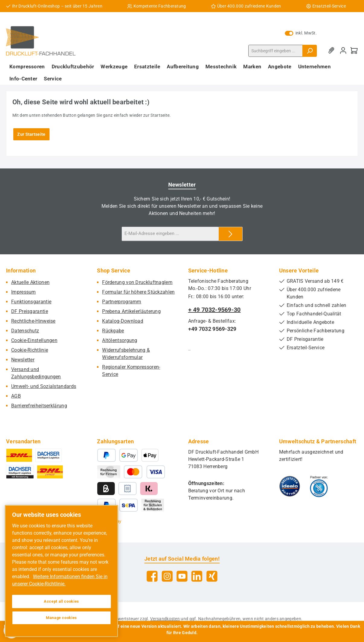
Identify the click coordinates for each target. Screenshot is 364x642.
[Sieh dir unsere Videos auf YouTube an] (182, 576)
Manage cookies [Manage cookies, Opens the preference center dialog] (61, 618)
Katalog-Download (123, 321)
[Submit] (230, 234)
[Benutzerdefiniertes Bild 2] (319, 486)
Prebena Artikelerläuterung (131, 311)
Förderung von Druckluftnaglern (137, 282)
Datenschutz (25, 331)
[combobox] (275, 51)
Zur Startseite (31, 134)
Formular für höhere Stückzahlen (138, 292)
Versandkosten (165, 619)
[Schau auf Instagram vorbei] (167, 576)
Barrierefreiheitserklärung (39, 406)
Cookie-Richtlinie (30, 350)
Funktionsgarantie (31, 302)
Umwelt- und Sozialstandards (44, 386)
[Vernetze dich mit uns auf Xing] (212, 576)
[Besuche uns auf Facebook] (152, 576)
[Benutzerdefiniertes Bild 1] (290, 486)
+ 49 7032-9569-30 (214, 310)
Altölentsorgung (120, 340)
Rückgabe (113, 331)
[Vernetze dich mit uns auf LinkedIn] (197, 576)
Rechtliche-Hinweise (33, 321)
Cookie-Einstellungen (34, 340)
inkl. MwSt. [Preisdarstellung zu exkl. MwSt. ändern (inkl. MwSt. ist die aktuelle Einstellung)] (301, 33)
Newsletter (23, 360)
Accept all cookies (61, 601)
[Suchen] (310, 51)
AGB (16, 396)
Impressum (24, 292)
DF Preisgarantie (30, 311)
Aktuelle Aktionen (30, 282)
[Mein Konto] (343, 51)
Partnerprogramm (122, 302)
